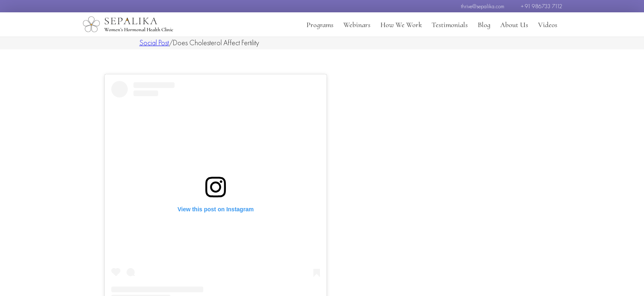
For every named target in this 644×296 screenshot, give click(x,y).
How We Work (401, 25)
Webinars (357, 25)
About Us (514, 25)
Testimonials (450, 25)
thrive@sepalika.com (483, 6)
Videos (548, 25)
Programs (320, 25)
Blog (484, 25)
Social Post (154, 43)
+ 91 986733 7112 (542, 6)
